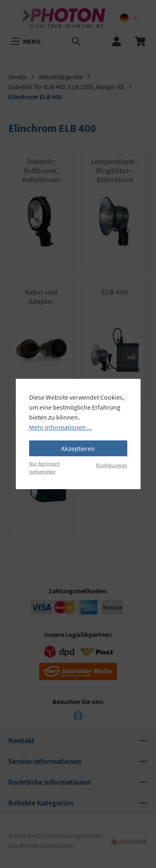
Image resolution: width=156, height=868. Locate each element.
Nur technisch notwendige (45, 467)
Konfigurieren (112, 465)
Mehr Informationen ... (61, 427)
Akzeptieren (78, 448)
